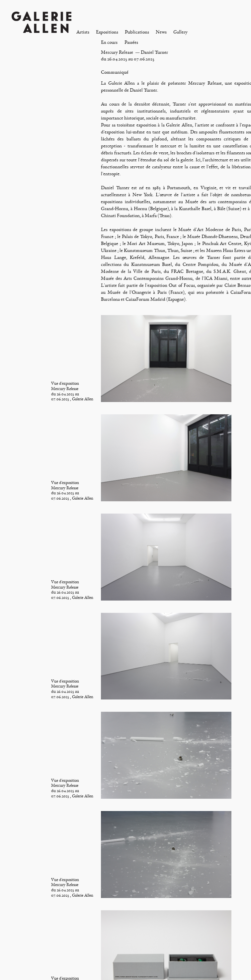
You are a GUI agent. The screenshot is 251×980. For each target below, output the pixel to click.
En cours (109, 42)
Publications (137, 32)
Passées (131, 42)
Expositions (107, 32)
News (161, 32)
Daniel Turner (154, 52)
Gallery (180, 32)
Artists (83, 32)
